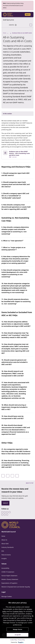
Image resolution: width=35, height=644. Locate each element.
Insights (4, 558)
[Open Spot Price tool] (31, 25)
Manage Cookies (7, 596)
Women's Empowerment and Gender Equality (16, 587)
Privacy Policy (21, 640)
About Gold (5, 544)
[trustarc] (21, 642)
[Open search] (22, 15)
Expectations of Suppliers (9, 583)
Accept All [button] (18, 635)
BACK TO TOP (30, 483)
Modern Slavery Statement (10, 579)
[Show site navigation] (31, 15)
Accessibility (5, 568)
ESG (3, 551)
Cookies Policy (18, 611)
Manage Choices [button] (18, 629)
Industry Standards (8, 547)
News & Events (6, 555)
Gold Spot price (8, 20)
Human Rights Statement (9, 576)
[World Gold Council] (8, 15)
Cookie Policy (14, 640)
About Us (4, 540)
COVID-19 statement (8, 572)
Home (5, 33)
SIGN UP (5, 503)
